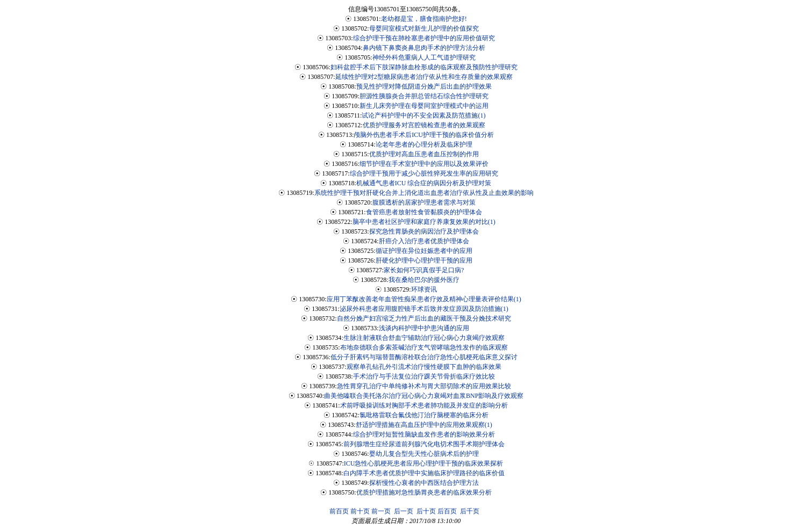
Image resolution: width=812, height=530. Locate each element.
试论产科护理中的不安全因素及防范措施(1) (423, 115)
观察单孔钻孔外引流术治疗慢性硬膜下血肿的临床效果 (424, 367)
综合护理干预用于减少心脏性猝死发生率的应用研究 (424, 173)
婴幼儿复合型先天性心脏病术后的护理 (424, 454)
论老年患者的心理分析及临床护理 (424, 144)
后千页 (470, 511)
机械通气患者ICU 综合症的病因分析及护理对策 (424, 183)
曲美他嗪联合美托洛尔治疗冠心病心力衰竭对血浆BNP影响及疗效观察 (424, 396)
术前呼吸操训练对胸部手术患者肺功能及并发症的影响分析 (424, 405)
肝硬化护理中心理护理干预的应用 (424, 260)
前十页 (360, 511)
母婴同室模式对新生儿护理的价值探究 (424, 28)
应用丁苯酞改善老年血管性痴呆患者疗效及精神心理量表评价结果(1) (424, 299)
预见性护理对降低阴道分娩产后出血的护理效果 (424, 86)
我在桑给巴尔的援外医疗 (424, 280)
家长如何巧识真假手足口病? (424, 270)
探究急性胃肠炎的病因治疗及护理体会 (424, 231)
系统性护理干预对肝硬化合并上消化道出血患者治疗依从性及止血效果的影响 (424, 193)
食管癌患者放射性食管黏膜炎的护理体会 (424, 212)
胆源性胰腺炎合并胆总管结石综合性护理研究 (424, 96)
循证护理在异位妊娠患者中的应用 (424, 251)
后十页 (426, 511)
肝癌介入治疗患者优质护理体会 (424, 241)
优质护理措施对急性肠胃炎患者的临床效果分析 (424, 492)
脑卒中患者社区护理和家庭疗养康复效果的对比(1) (424, 222)
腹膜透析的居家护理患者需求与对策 (424, 202)
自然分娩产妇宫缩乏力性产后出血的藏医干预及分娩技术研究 (424, 318)
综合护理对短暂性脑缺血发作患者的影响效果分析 (424, 434)
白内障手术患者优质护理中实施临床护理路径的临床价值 (424, 473)
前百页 (339, 511)
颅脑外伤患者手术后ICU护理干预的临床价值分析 (424, 135)
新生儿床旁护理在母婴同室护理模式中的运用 (424, 106)
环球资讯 (424, 289)
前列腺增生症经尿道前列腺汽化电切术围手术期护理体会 (424, 444)
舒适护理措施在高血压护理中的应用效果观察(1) (424, 425)
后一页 (404, 511)
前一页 (381, 511)
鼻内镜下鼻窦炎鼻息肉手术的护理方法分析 (424, 48)
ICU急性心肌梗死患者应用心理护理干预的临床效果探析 (424, 463)
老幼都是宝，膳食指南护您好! (424, 19)
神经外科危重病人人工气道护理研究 (424, 57)
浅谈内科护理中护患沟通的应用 (424, 328)
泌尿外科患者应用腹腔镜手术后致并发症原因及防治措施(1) (424, 309)
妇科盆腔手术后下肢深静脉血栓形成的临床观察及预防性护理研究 (424, 67)
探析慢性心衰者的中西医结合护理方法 (424, 483)
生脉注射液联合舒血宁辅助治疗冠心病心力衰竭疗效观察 (424, 338)
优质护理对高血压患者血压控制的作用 (424, 154)
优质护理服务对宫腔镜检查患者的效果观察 (424, 125)
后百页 (447, 511)
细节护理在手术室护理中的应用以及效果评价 (424, 164)
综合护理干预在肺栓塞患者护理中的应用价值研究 (424, 38)
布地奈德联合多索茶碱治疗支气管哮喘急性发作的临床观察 (424, 347)
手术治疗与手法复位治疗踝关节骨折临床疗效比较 (424, 376)
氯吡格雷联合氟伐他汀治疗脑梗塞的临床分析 (424, 415)
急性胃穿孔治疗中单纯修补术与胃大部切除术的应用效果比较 (424, 386)
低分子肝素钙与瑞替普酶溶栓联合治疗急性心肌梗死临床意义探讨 (424, 357)
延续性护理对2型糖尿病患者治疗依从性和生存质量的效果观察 (424, 77)
